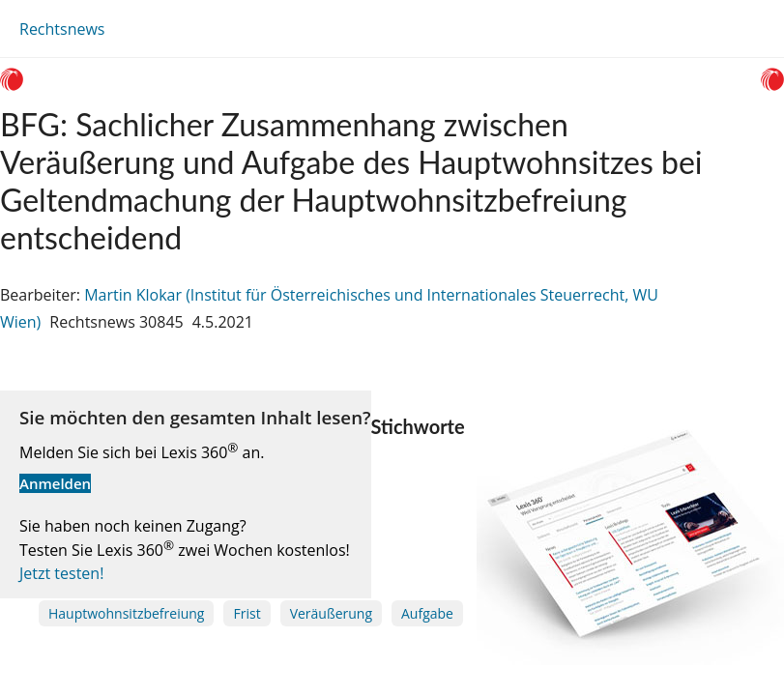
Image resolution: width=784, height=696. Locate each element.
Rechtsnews (62, 29)
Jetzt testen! (61, 573)
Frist (247, 613)
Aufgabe (427, 613)
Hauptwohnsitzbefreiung (126, 613)
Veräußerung (331, 613)
